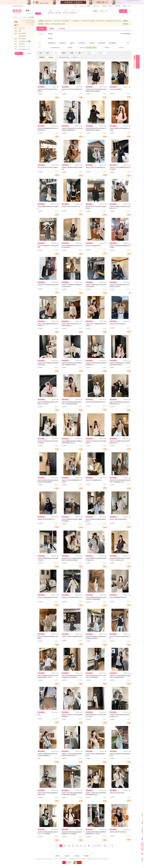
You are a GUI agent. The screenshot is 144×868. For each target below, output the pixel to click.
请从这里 (18, 6)
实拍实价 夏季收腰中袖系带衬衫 (118, 597)
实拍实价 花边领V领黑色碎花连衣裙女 (48, 597)
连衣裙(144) (63, 43)
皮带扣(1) (50, 38)
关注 (39, 14)
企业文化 (67, 856)
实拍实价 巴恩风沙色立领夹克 (118, 324)
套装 (20, 31)
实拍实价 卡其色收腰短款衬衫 (94, 480)
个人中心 (82, 6)
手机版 (104, 6)
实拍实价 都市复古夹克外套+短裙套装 (48, 167)
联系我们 (87, 856)
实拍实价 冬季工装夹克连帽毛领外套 (95, 167)
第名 (22, 28)
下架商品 (51, 29)
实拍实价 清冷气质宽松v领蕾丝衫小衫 (72, 597)
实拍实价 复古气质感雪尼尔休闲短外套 (48, 285)
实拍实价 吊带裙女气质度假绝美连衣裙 (72, 636)
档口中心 (96, 6)
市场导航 (25, 17)
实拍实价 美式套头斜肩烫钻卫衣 (46, 519)
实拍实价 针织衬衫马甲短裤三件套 (71, 207)
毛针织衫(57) (82, 43)
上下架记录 (61, 29)
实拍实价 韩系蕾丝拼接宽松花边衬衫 (95, 402)
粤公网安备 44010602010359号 (78, 859)
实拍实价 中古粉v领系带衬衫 (93, 246)
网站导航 (118, 6)
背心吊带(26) (102, 43)
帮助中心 (111, 6)
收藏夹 (89, 6)
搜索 (123, 11)
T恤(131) (72, 43)
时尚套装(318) (52, 43)
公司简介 (57, 856)
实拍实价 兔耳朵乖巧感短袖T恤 (118, 832)
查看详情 (126, 21)
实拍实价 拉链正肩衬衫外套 (117, 793)
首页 (75, 6)
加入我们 (77, 856)
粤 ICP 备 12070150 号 (61, 859)
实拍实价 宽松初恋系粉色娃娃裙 (118, 519)
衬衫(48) (92, 43)
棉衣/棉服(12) (113, 43)
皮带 (39, 715)
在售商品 (41, 29)
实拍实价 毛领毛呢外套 (116, 89)
